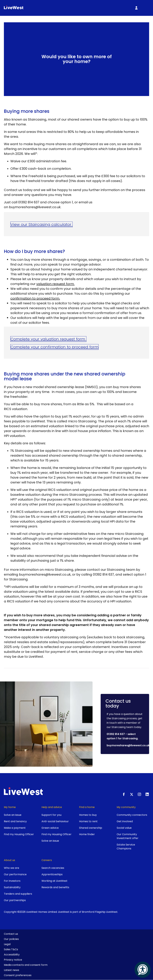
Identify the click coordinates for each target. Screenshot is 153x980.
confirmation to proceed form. (35, 298)
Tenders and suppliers (18, 894)
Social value (124, 828)
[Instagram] (139, 794)
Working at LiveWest (54, 881)
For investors (12, 881)
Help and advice (52, 807)
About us (9, 860)
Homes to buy (88, 815)
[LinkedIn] (147, 794)
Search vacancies (53, 868)
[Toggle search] (128, 8)
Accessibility (12, 955)
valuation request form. (55, 284)
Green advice (50, 828)
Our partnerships (15, 900)
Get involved (125, 821)
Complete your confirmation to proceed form (54, 347)
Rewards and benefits (55, 887)
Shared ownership (91, 828)
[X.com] (132, 794)
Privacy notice (13, 960)
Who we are (12, 868)
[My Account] (136, 8)
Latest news (12, 970)
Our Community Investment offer (128, 836)
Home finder (87, 834)
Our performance (15, 874)
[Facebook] (124, 794)
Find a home (87, 807)
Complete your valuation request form (48, 339)
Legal (7, 944)
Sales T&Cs (11, 949)
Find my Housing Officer (19, 834)
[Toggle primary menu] (145, 8)
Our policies (11, 939)
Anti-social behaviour (55, 821)
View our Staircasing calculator (41, 224)
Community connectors (132, 815)
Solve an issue (13, 815)
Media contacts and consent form (26, 965)
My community (126, 807)
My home (10, 807)
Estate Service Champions (126, 847)
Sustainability (12, 887)
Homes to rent (88, 821)
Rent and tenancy (15, 821)
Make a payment (15, 828)
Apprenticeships (52, 874)
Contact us (11, 934)
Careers (47, 860)
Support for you (51, 815)
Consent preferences (18, 975)
